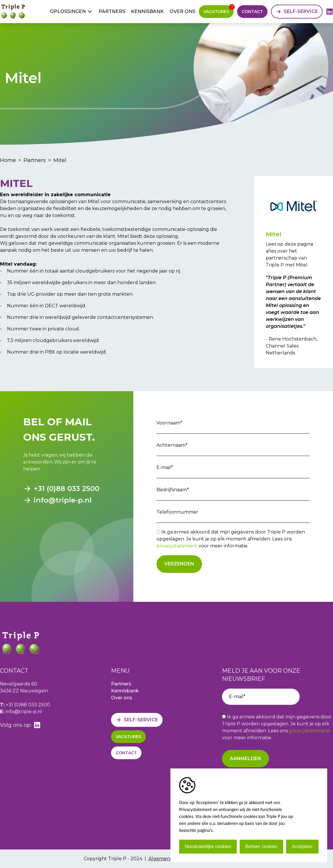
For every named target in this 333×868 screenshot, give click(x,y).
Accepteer (302, 846)
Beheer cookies (261, 846)
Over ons (182, 11)
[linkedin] (330, 12)
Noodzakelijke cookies (208, 846)
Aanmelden (245, 758)
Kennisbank (147, 11)
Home (8, 160)
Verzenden (179, 564)
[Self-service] (297, 12)
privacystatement (177, 546)
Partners (112, 11)
